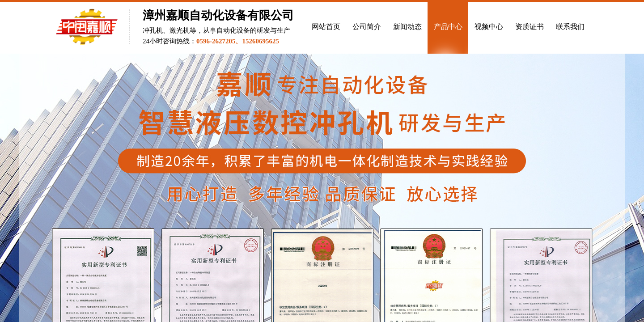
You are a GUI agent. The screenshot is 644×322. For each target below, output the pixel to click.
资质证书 (530, 27)
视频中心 (489, 27)
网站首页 (326, 27)
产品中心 (448, 27)
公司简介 (367, 27)
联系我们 (570, 27)
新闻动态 (407, 27)
